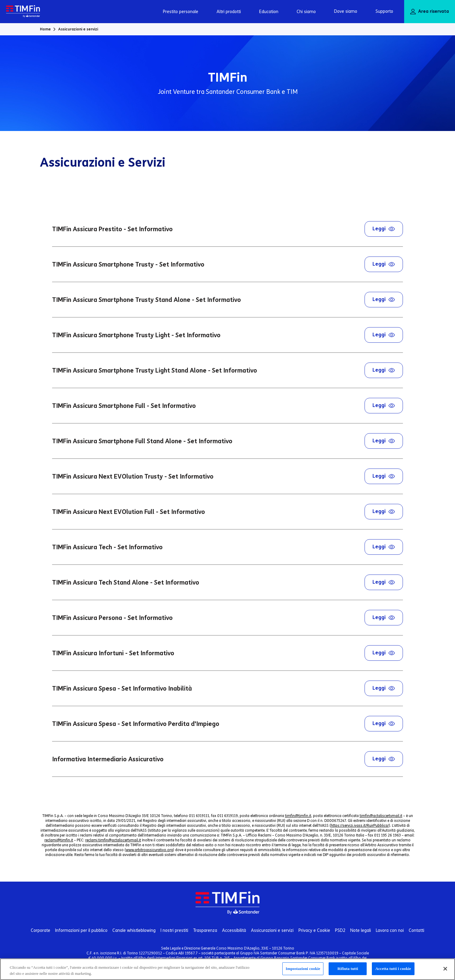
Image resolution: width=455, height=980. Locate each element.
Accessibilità (234, 930)
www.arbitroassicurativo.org (149, 850)
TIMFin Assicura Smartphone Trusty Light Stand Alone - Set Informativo (227, 370)
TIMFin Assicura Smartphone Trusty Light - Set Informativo (227, 335)
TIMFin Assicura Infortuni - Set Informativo (227, 653)
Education (269, 12)
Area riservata (430, 12)
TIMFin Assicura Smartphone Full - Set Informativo (227, 406)
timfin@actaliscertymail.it (381, 816)
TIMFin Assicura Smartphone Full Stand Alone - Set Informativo (227, 441)
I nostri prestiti (174, 930)
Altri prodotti (229, 12)
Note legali (361, 930)
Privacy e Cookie (314, 930)
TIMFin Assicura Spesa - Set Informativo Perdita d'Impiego (227, 724)
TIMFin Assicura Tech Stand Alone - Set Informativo (227, 582)
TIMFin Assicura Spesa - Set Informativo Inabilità (227, 688)
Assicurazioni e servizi (272, 930)
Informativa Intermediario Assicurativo (227, 759)
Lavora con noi (390, 930)
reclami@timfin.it (59, 840)
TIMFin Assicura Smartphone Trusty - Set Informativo (227, 264)
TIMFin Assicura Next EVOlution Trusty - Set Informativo (227, 476)
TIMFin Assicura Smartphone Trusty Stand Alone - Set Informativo (227, 300)
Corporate (41, 930)
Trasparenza (205, 930)
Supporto (384, 11)
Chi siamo (306, 12)
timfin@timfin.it (298, 816)
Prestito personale (181, 12)
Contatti (416, 930)
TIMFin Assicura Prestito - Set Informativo (227, 229)
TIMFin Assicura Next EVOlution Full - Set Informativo (227, 512)
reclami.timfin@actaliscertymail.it (113, 840)
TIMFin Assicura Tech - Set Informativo (227, 547)
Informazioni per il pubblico (81, 930)
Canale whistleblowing (134, 930)
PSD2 (340, 930)
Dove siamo (346, 11)
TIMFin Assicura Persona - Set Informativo (227, 618)
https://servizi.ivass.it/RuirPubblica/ (360, 825)
